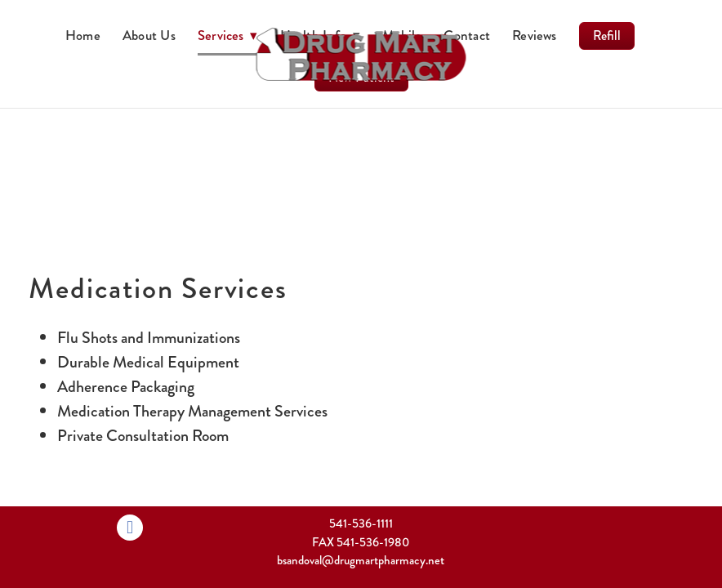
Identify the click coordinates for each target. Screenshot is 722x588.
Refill (607, 36)
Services (228, 35)
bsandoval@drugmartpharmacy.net (361, 560)
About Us (149, 35)
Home (83, 35)
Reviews (535, 35)
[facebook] (130, 528)
